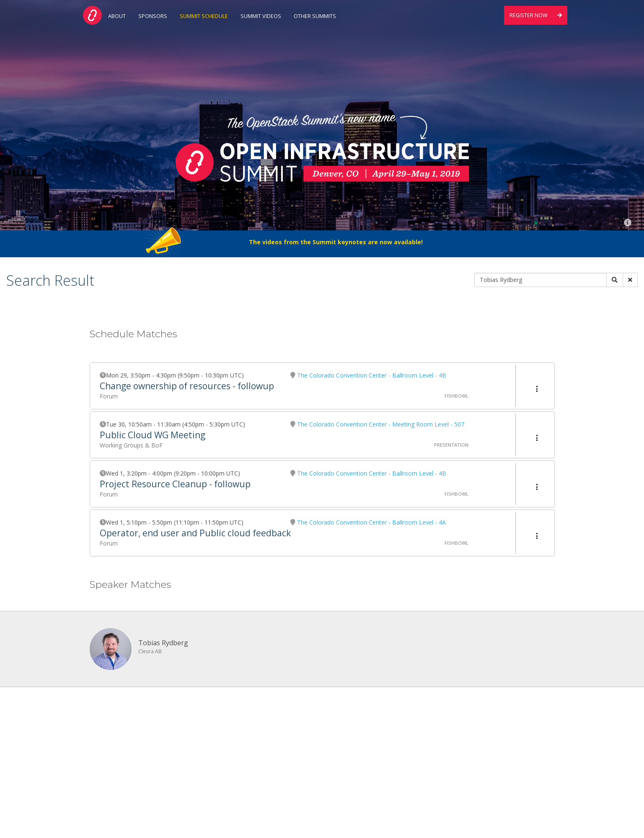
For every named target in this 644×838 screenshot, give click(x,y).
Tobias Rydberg (163, 643)
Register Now (536, 15)
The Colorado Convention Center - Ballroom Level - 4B (372, 375)
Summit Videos (261, 16)
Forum (109, 396)
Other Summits (315, 16)
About (117, 16)
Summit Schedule (204, 16)
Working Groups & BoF (131, 445)
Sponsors (153, 16)
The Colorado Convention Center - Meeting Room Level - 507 (381, 424)
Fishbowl (456, 396)
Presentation (451, 445)
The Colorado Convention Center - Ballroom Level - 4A (371, 522)
